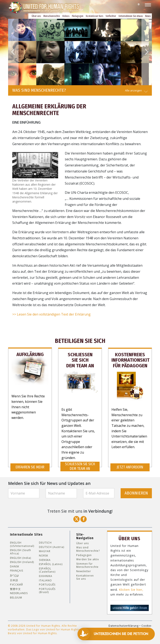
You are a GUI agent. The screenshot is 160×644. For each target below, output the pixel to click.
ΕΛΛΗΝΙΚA (46, 576)
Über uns (36, 16)
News (148, 16)
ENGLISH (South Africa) (21, 552)
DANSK (15, 566)
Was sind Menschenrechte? (88, 549)
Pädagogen (78, 16)
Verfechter (111, 16)
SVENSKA (45, 560)
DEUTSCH (45, 543)
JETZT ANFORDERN (130, 467)
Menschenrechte (52, 16)
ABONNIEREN (136, 493)
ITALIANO (45, 580)
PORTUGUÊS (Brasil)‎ (47, 590)
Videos (66, 16)
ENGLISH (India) (21, 558)
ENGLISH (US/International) (22, 544)
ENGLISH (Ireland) (22, 562)
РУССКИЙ (16, 584)
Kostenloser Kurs (94, 16)
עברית (14, 575)
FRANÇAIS (17, 570)
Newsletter (84, 571)
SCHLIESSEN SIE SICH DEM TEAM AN (80, 466)
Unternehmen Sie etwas (131, 16)
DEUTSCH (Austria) (52, 547)
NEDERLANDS (19, 593)
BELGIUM (16, 597)
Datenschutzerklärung (124, 625)
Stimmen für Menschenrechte (87, 565)
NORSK (44, 555)
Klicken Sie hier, (131, 589)
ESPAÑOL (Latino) (51, 564)
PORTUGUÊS (47, 584)
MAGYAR (45, 551)
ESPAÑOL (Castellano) (47, 570)
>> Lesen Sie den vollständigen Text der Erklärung (51, 314)
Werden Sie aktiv (88, 559)
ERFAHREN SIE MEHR (30, 467)
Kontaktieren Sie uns (85, 577)
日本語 (14, 580)
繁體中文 (15, 589)
